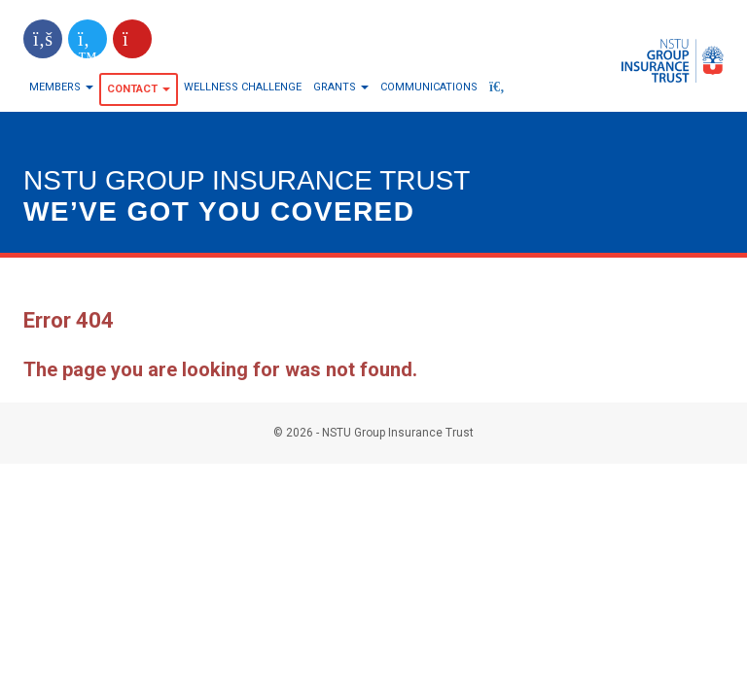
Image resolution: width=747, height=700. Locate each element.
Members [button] (61, 87)
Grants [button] (341, 87)
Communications (429, 87)
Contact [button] (139, 89)
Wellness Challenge (243, 87)
